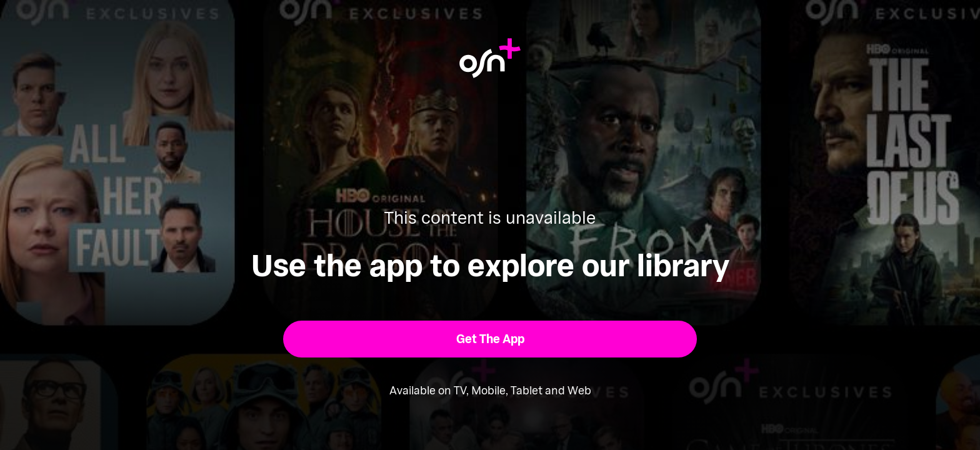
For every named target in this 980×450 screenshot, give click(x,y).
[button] (490, 339)
